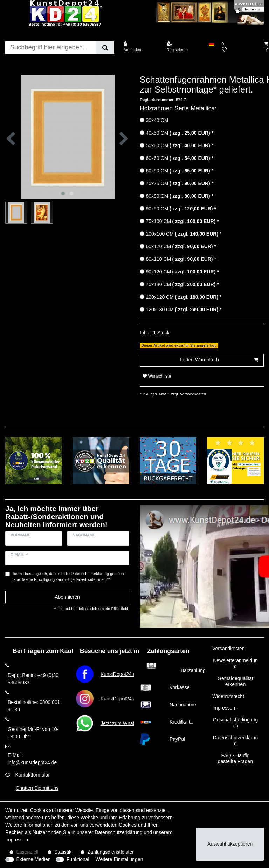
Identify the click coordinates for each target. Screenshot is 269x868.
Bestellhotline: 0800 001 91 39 (34, 706)
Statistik (63, 852)
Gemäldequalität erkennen (235, 681)
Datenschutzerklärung (235, 741)
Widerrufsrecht (228, 696)
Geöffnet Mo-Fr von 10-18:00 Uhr (33, 733)
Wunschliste (157, 376)
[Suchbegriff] (51, 48)
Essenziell (27, 852)
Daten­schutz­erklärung (118, 832)
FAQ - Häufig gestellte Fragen (235, 759)
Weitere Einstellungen (119, 859)
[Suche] (105, 48)
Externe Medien (34, 859)
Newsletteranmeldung (235, 664)
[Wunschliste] (239, 47)
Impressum (224, 708)
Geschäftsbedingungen (235, 723)
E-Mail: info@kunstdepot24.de (32, 759)
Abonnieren (67, 597)
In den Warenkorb (219, 360)
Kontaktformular (32, 775)
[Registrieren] (184, 47)
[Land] (211, 44)
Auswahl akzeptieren (230, 844)
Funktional (78, 859)
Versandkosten (192, 394)
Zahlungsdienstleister (111, 852)
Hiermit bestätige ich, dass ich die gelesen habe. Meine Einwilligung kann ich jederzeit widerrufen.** (68, 577)
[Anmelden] (140, 47)
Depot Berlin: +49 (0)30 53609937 (33, 679)
